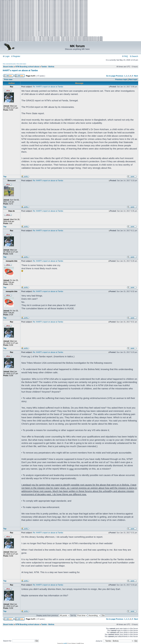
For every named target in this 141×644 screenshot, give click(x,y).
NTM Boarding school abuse (27, 67)
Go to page (111, 76)
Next (136, 76)
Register (16, 56)
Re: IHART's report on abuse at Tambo (48, 87)
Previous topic (121, 80)
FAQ (125, 56)
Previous (120, 76)
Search (134, 56)
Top (5, 177)
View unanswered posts (9, 64)
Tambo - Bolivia (48, 67)
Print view (8, 80)
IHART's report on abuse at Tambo (20, 70)
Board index (8, 67)
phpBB (65, 643)
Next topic (133, 80)
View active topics (21, 64)
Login (6, 56)
